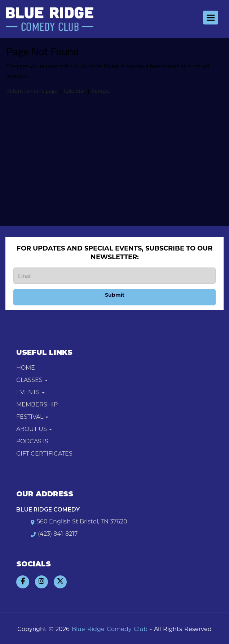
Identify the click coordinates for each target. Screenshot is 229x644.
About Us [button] (34, 430)
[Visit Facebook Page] (23, 582)
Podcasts (32, 442)
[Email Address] (114, 276)
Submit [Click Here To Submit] (115, 295)
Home (26, 368)
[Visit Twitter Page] (60, 582)
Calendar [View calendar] (74, 91)
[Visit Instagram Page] (41, 582)
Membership (37, 405)
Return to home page (32, 91)
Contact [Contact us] (101, 91)
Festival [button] (32, 417)
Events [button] (30, 393)
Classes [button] (32, 380)
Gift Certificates (44, 454)
